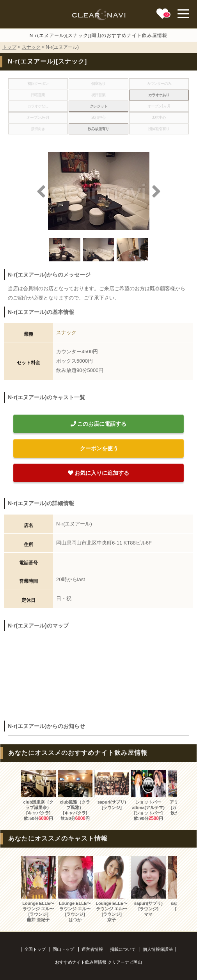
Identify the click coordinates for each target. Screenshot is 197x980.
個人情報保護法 (158, 949)
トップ (9, 47)
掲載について (123, 949)
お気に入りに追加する (99, 473)
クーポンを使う (99, 448)
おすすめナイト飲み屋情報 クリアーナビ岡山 (98, 962)
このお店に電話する (99, 424)
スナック (31, 47)
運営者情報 (92, 949)
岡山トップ (63, 949)
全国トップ (35, 949)
